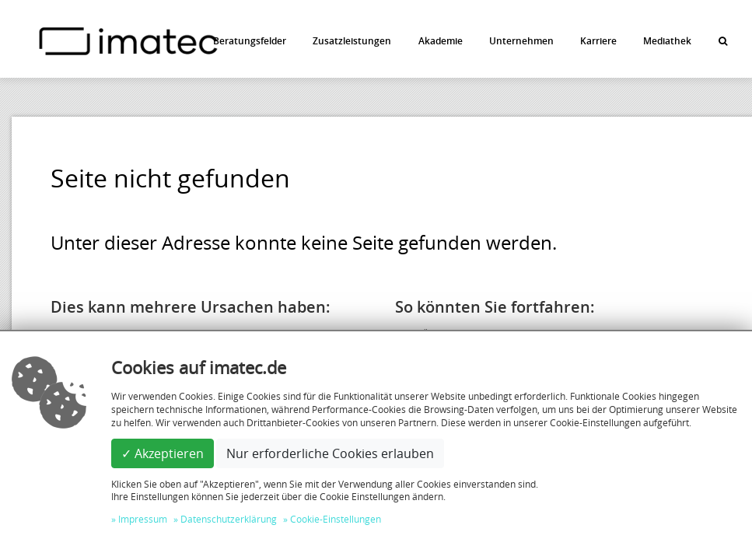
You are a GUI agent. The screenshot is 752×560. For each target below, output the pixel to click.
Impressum (143, 519)
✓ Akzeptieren (163, 453)
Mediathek (667, 41)
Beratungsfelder (250, 41)
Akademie (441, 41)
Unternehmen (521, 41)
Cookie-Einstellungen (336, 519)
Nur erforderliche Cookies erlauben (330, 453)
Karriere (598, 41)
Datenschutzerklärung (229, 519)
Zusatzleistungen (352, 41)
